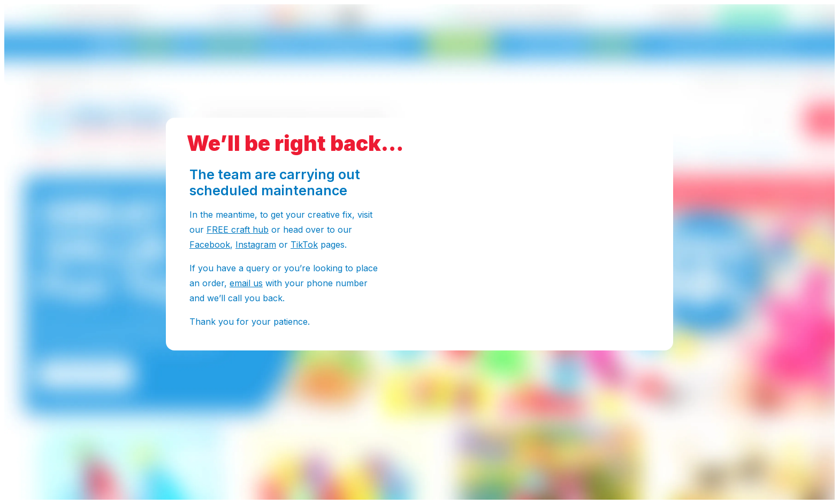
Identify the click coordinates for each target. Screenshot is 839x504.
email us (246, 283)
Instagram (256, 245)
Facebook (210, 245)
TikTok (304, 245)
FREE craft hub (238, 230)
